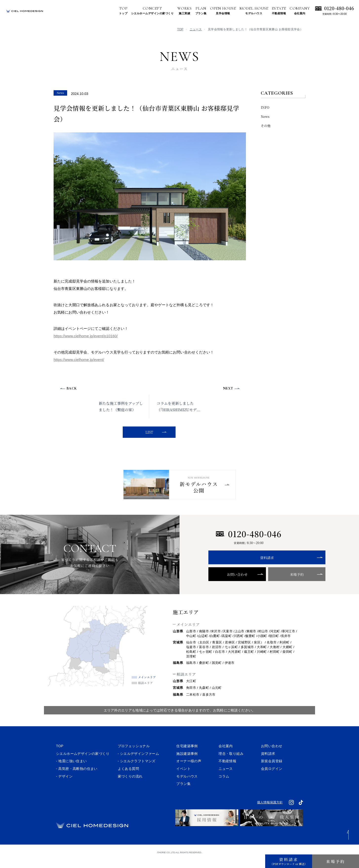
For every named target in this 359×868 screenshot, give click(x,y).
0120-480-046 (339, 8)
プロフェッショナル (134, 755)
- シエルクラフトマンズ (137, 770)
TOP (180, 29)
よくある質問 (128, 778)
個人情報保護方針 (270, 812)
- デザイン (64, 785)
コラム (224, 785)
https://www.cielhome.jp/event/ (79, 360)
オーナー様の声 (189, 770)
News (265, 116)
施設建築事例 (187, 763)
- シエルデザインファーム (139, 763)
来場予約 (269, 584)
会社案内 (226, 755)
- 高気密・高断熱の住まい (77, 778)
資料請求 (249, 567)
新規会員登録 (272, 770)
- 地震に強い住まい (71, 770)
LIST (149, 432)
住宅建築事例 (187, 755)
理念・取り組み (231, 763)
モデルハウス (187, 785)
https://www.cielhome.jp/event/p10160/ (86, 336)
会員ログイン (272, 778)
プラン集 (183, 793)
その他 (266, 126)
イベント (183, 778)
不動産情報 (227, 770)
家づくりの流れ (130, 785)
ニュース (196, 29)
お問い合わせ (228, 584)
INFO (265, 107)
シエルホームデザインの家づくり (83, 763)
